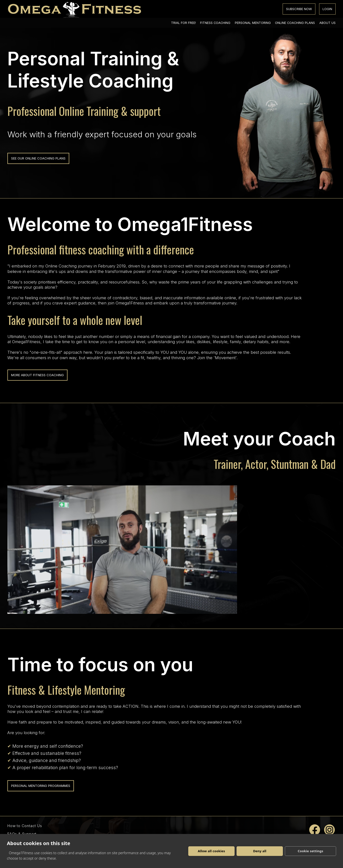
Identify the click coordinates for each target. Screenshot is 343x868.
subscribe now (299, 9)
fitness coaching (215, 23)
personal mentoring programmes (41, 786)
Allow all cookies (212, 851)
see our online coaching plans (38, 158)
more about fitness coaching (37, 375)
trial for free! (183, 23)
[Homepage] (75, 9)
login (327, 9)
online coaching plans (295, 23)
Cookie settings (310, 851)
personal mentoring (253, 23)
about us (327, 23)
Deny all (260, 851)
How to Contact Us (25, 826)
